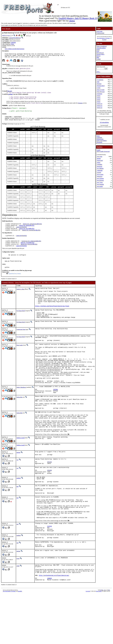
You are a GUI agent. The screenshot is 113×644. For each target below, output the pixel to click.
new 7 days (100, 182)
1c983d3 (13, 43)
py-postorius (100, 80)
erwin (18, 606)
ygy (18, 492)
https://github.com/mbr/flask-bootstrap (15, 49)
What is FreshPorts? (102, 46)
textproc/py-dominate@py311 (31, 247)
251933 (50, 505)
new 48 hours (100, 180)
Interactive (100, 176)
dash (98, 82)
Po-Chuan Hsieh (21, 322)
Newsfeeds (99, 142)
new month (100, 186)
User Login (99, 31)
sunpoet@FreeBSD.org (15, 38)
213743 (50, 571)
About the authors (101, 48)
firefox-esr (100, 104)
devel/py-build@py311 (27, 234)
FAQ (98, 51)
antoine (18, 485)
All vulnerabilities (104, 122)
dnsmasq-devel (101, 86)
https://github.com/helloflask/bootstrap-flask (52, 318)
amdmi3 (19, 514)
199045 (50, 628)
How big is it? (100, 53)
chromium (100, 94)
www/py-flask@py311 (28, 249)
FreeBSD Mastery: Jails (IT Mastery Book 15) (78, 18)
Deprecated (100, 161)
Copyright (88, 642)
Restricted (100, 166)
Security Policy (101, 54)
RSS (109, 640)
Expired (99, 172)
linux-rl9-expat (101, 92)
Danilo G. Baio (20, 297)
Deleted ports (100, 139)
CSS (105, 640)
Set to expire (100, 174)
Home (98, 136)
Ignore (99, 162)
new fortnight (100, 184)
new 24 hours (100, 178)
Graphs (98, 150)
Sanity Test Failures (102, 141)
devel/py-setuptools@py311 (32, 229)
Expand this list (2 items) (14, 281)
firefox (99, 96)
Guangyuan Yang (21, 343)
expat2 (99, 88)
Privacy (99, 56)
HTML (102, 640)
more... (98, 72)
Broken (99, 159)
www (9, 35)
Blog (98, 57)
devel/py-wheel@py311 (27, 230)
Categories (99, 137)
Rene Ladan (20, 360)
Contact (99, 59)
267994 (56, 414)
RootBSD (104, 40)
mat (18, 523)
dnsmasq (99, 84)
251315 (50, 496)
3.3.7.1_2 (5, 35)
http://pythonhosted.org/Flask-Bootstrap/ (54, 625)
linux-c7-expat (101, 90)
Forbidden (100, 164)
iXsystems (107, 38)
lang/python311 (22, 232)
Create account (100, 33)
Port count (100, 157)
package (10, 96)
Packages (80, 106)
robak (18, 613)
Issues (98, 50)
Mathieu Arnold (21, 470)
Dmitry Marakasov (21, 411)
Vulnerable (100, 170)
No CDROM (100, 168)
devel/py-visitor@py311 (29, 251)
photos (72, 21)
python (12, 44)
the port (10, 93)
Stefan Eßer (19, 422)
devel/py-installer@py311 (31, 236)
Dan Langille (99, 642)
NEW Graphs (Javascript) (103, 151)
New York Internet (101, 38)
